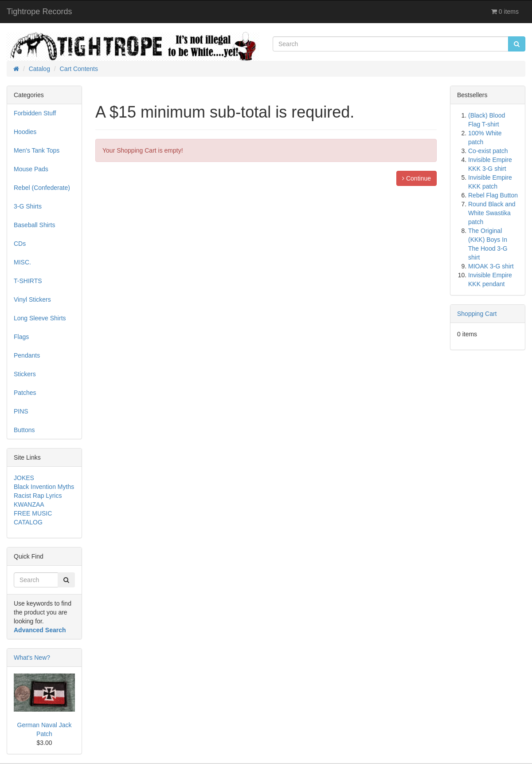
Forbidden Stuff (35, 113)
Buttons (24, 430)
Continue (417, 178)
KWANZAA (29, 504)
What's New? (32, 658)
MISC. (22, 262)
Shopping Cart (477, 314)
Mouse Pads (31, 169)
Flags (21, 337)
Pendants (27, 355)
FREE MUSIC (33, 513)
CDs (20, 244)
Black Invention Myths (44, 487)
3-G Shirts (28, 206)
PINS (21, 411)
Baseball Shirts (34, 225)
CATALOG (28, 522)
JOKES (24, 478)
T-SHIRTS (28, 281)
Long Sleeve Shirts (40, 318)
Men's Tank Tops (37, 150)
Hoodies (25, 132)
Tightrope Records (39, 12)
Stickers (25, 374)
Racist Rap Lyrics (38, 496)
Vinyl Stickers (32, 299)
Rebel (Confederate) (42, 188)
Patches (25, 393)
